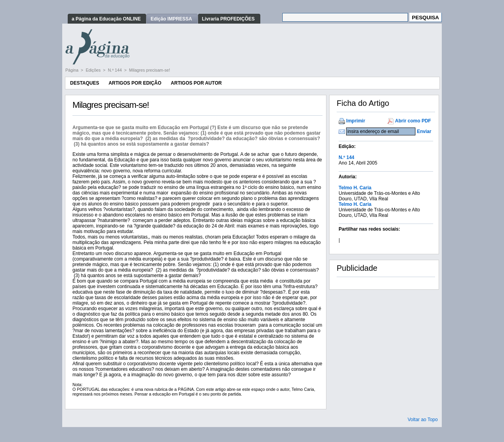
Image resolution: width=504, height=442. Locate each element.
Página (72, 70)
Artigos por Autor (196, 83)
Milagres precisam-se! (150, 70)
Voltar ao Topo (423, 420)
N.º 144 (115, 70)
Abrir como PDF (413, 121)
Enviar (424, 131)
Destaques (85, 83)
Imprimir (356, 121)
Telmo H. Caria (355, 188)
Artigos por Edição (135, 83)
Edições (94, 70)
